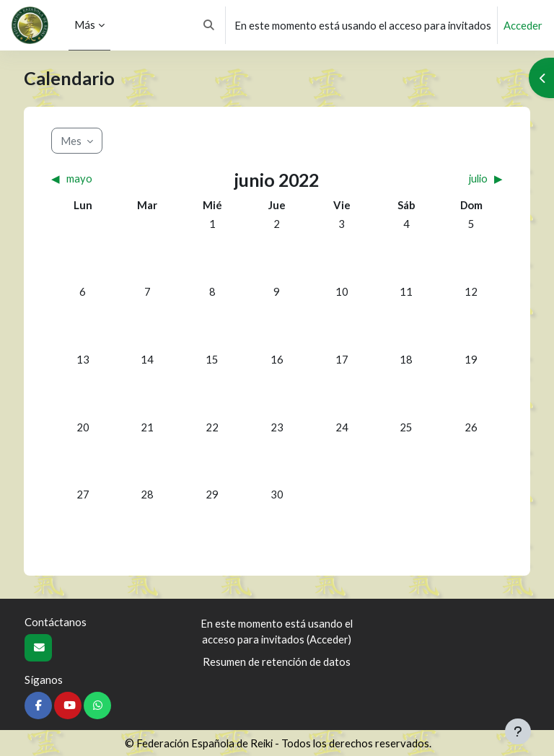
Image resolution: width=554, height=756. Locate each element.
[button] (210, 25)
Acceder (523, 25)
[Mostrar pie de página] (518, 731)
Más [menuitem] (85, 25)
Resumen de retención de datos (277, 661)
